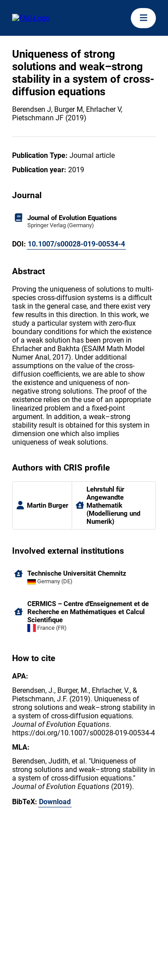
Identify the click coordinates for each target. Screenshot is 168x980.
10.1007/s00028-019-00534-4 (76, 244)
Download (55, 802)
